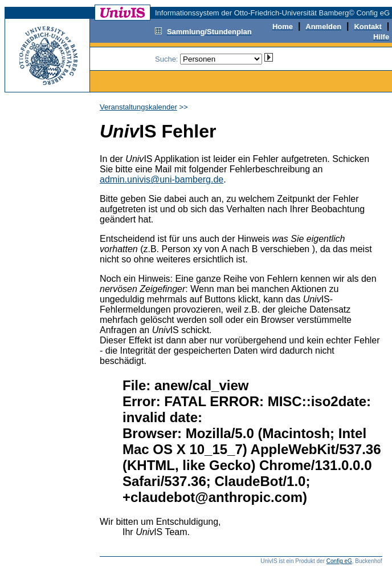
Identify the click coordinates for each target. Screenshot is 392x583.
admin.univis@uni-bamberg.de (162, 179)
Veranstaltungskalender (138, 107)
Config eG (339, 561)
